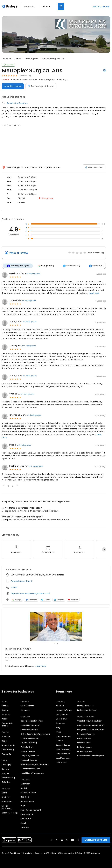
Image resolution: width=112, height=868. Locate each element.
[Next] (104, 549)
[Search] (61, 6)
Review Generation (29, 729)
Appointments (8, 745)
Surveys (5, 769)
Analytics (6, 797)
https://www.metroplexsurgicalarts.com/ (30, 593)
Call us (14, 587)
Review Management (30, 725)
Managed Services (85, 705)
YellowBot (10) (70, 266)
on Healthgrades (33, 273)
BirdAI (4, 792)
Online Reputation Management (35, 733)
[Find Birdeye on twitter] (57, 839)
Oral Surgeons (32, 59)
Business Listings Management (35, 764)
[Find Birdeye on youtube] (72, 839)
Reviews (5, 710)
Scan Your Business (86, 733)
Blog (58, 727)
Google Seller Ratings (8, 724)
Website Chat (27, 747)
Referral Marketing (29, 742)
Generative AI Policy (73, 853)
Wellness (25, 827)
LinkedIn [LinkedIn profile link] (59, 599)
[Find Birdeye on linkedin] (62, 839)
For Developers (84, 742)
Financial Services (28, 792)
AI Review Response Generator (91, 725)
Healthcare (26, 796)
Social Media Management (33, 773)
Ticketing (6, 782)
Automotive (26, 783)
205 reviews (25, 76)
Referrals (6, 714)
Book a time (61, 718)
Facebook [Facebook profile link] (31, 599)
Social (4, 740)
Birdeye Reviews (63, 749)
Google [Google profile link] (17, 599)
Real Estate (26, 818)
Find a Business (84, 738)
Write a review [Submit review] (13, 86)
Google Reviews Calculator (89, 720)
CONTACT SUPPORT (96, 839)
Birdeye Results (63, 753)
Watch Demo (62, 714)
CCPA (60, 853)
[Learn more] (56, 627)
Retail (23, 823)
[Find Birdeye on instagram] (67, 839)
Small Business (27, 705)
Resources (61, 723)
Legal (23, 805)
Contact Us (61, 762)
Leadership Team (64, 710)
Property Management (31, 809)
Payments (6, 753)
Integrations (7, 801)
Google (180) (45, 266)
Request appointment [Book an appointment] (41, 86)
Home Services (27, 801)
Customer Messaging (30, 738)
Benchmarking (8, 777)
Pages (5, 718)
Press (58, 731)
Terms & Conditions (11, 853)
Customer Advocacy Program (91, 755)
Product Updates (64, 736)
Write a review (101, 6)
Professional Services (87, 710)
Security (39, 853)
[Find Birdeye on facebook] (51, 839)
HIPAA (53, 853)
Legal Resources (63, 758)
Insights (5, 773)
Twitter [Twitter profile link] (45, 599)
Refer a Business (85, 751)
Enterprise (25, 710)
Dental (18, 59)
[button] (17, 486)
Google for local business (32, 720)
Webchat (6, 736)
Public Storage (27, 814)
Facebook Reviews (29, 760)
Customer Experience (30, 768)
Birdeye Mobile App (10, 812)
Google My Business (30, 755)
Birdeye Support (84, 747)
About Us (60, 705)
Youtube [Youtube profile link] (73, 599)
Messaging (7, 764)
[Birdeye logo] (10, 7)
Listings (5, 705)
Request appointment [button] (21, 581)
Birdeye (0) (94, 266)
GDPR (47, 853)
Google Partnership (7, 807)
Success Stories (63, 745)
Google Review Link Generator (91, 729)
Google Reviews (28, 751)
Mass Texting (8, 749)
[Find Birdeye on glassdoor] (78, 839)
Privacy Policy (27, 853)
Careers (60, 740)
